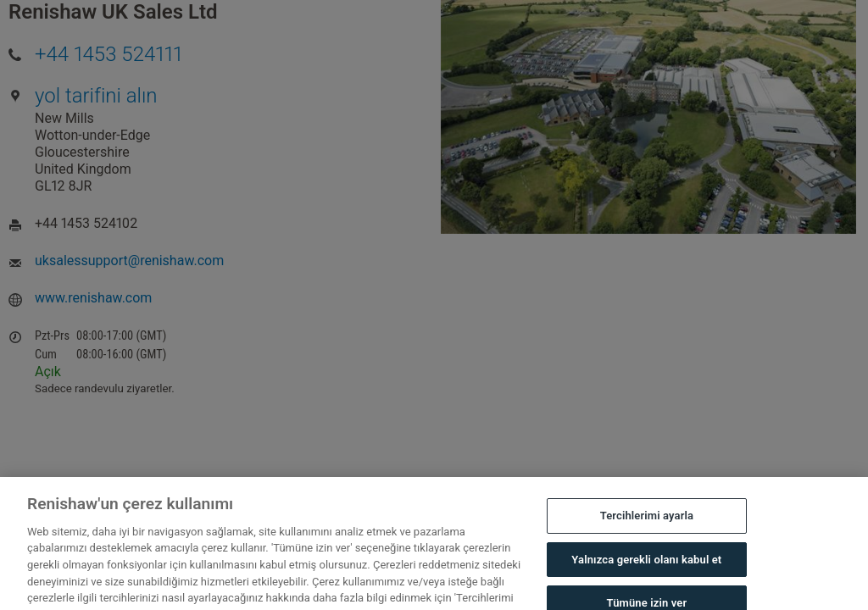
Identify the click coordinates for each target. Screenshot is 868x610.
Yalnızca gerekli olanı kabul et (646, 566)
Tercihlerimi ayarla (647, 522)
